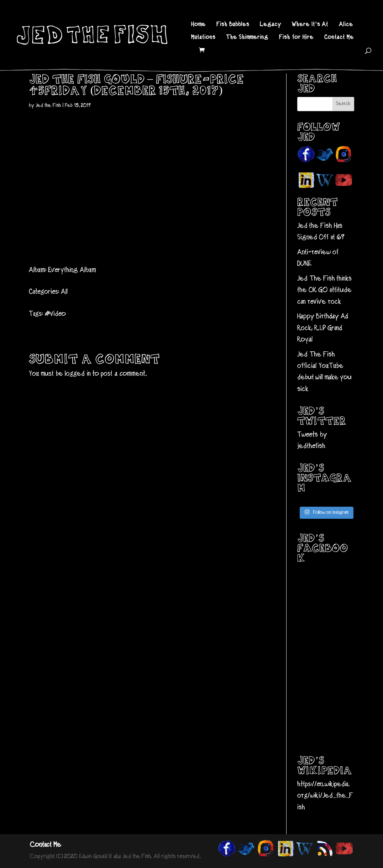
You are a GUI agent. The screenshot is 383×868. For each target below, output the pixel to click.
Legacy (271, 25)
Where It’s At (310, 25)
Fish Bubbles (233, 25)
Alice (346, 25)
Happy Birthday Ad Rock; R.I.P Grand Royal (323, 328)
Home (198, 25)
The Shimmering (247, 38)
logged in (78, 374)
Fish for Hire (296, 38)
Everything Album (72, 270)
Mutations (203, 38)
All (64, 292)
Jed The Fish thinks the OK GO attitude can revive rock (324, 290)
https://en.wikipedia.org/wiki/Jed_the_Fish (325, 796)
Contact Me (339, 38)
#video (55, 314)
